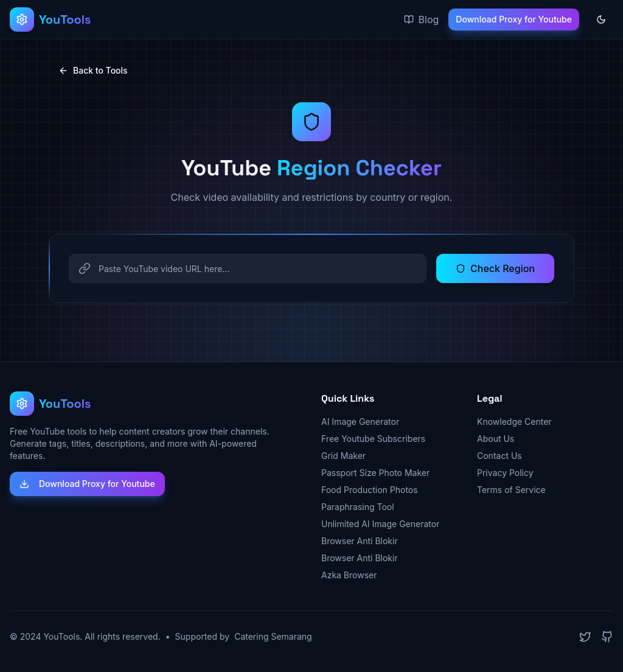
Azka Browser (349, 575)
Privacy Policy (505, 473)
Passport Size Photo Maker (375, 473)
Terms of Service (511, 490)
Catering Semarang (273, 636)
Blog (422, 19)
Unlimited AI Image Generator (380, 524)
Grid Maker (343, 456)
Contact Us (499, 456)
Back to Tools (93, 70)
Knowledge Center (514, 422)
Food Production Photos (370, 490)
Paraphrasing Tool (358, 507)
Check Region (495, 268)
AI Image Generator (360, 422)
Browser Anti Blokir (360, 541)
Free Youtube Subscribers (373, 439)
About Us (496, 439)
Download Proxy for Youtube (514, 19)
